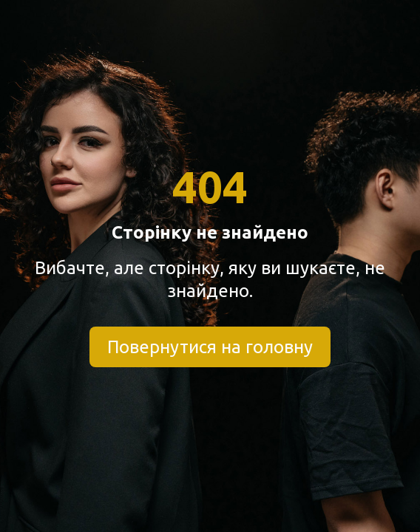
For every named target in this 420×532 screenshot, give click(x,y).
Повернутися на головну (210, 347)
